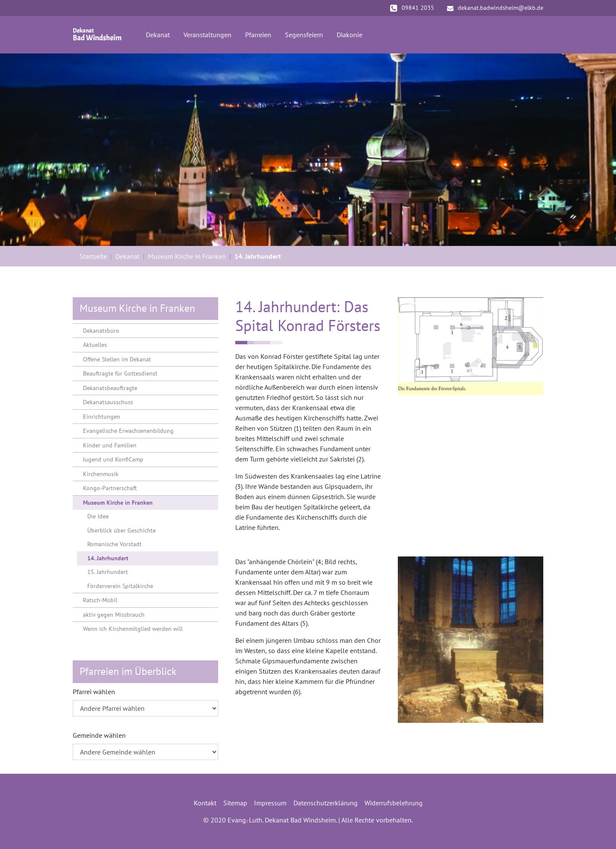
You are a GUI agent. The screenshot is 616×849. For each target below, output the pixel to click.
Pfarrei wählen (94, 692)
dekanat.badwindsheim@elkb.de (495, 8)
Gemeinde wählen (99, 735)
